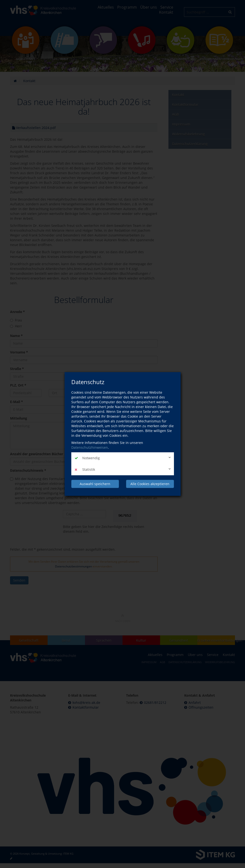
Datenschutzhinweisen (90, 447)
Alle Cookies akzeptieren (150, 484)
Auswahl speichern (95, 484)
